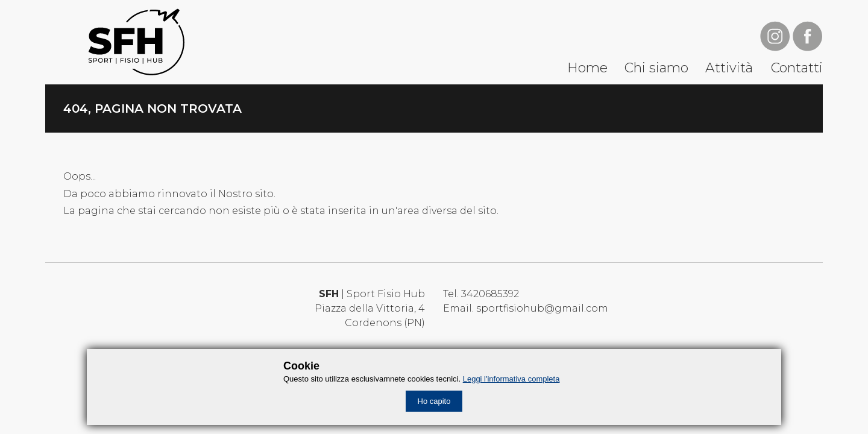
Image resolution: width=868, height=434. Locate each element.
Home (587, 68)
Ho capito (434, 401)
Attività (729, 68)
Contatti (797, 68)
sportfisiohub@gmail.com (542, 308)
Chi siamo (656, 68)
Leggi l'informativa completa (511, 379)
